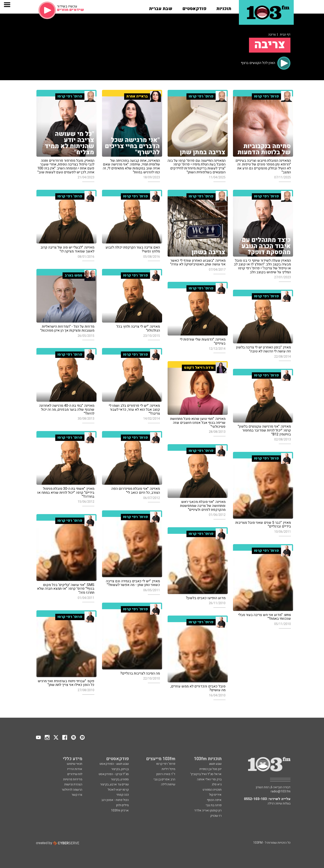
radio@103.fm (281, 792)
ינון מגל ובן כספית (210, 769)
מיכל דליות (168, 769)
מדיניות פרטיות (73, 779)
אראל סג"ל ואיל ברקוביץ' (206, 774)
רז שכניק (216, 816)
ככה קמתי (123, 795)
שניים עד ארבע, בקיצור (114, 784)
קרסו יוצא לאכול (118, 790)
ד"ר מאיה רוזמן (166, 774)
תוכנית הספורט (212, 790)
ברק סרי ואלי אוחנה (209, 779)
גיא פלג (217, 784)
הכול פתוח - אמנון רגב (115, 800)
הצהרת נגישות (73, 784)
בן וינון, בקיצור (120, 769)
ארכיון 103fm (120, 810)
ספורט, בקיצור (120, 779)
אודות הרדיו (75, 769)
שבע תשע (215, 764)
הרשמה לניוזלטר (72, 790)
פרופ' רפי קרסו (166, 764)
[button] (224, 7)
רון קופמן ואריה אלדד (208, 810)
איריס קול (215, 795)
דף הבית (285, 35)
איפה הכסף (214, 800)
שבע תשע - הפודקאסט (114, 764)
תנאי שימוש (75, 764)
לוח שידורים (75, 774)
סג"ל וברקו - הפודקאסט (114, 774)
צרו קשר (77, 795)
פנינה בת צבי (214, 805)
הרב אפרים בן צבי (164, 779)
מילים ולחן (122, 805)
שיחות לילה (168, 784)
